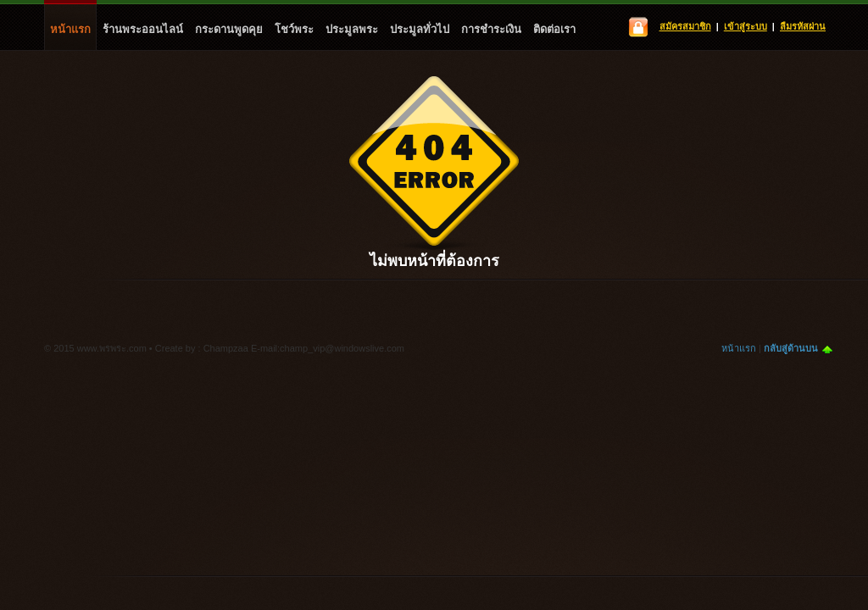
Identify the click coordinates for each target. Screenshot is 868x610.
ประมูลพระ (352, 29)
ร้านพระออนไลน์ (143, 29)
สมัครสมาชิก (685, 26)
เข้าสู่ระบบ (746, 26)
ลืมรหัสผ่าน (803, 26)
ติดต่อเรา (554, 29)
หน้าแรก (70, 29)
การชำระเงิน (491, 29)
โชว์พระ (294, 29)
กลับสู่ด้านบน (791, 348)
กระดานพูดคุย (229, 29)
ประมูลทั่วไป (420, 29)
